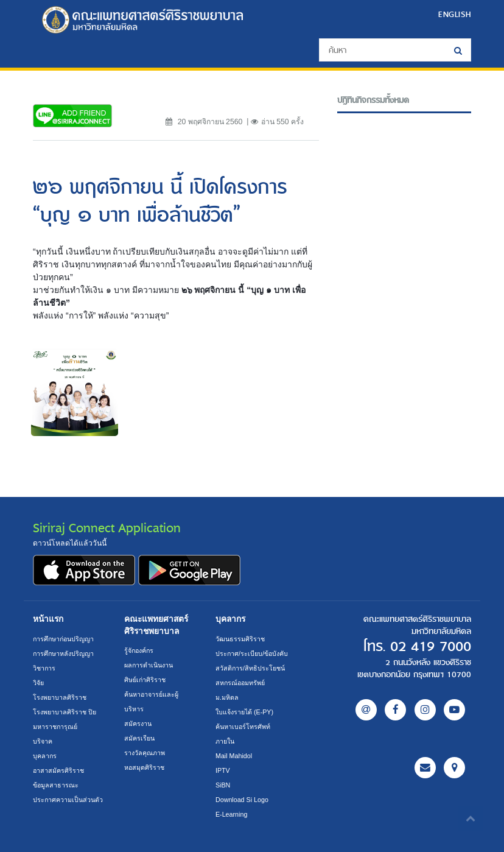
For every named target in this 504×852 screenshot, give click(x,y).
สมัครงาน (138, 723)
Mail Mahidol (234, 756)
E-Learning (231, 814)
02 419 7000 (431, 647)
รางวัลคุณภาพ (145, 753)
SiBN (223, 785)
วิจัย (38, 683)
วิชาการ (44, 668)
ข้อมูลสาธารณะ (56, 785)
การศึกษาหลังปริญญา (63, 653)
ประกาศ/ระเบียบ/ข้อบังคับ (252, 653)
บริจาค (43, 741)
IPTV (223, 770)
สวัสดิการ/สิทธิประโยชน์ (250, 668)
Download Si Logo (242, 800)
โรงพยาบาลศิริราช (60, 697)
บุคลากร (45, 756)
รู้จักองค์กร (139, 650)
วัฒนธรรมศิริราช (240, 639)
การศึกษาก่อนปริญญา (63, 639)
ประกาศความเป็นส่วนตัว (68, 800)
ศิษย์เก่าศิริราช (145, 680)
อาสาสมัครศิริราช (58, 770)
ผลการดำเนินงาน (149, 665)
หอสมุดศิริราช (144, 767)
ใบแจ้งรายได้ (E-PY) (244, 712)
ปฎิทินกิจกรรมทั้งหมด (373, 100)
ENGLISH (455, 14)
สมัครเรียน (139, 738)
